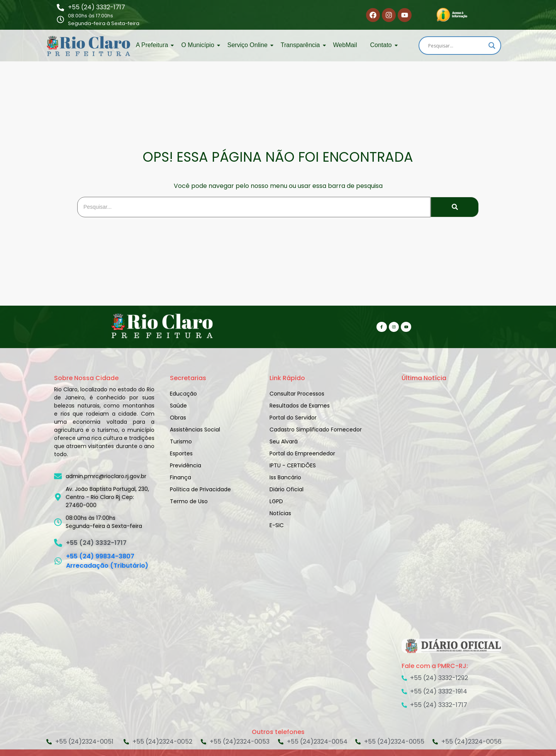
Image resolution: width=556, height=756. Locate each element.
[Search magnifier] (492, 46)
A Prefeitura (153, 45)
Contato (382, 45)
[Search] (254, 207)
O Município (199, 45)
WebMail (345, 45)
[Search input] (456, 46)
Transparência (302, 45)
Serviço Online (249, 45)
